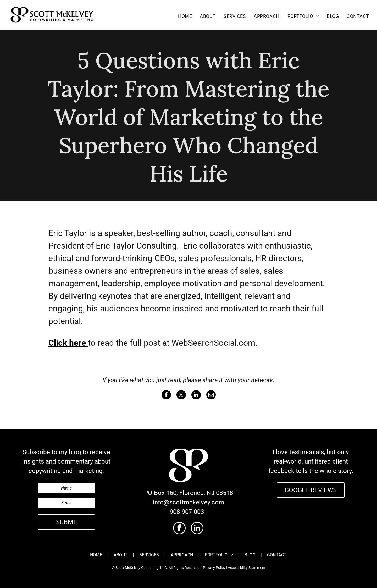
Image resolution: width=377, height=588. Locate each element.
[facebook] (179, 529)
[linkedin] (197, 529)
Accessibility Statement (247, 568)
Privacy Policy (214, 568)
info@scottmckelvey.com (188, 502)
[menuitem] (185, 16)
